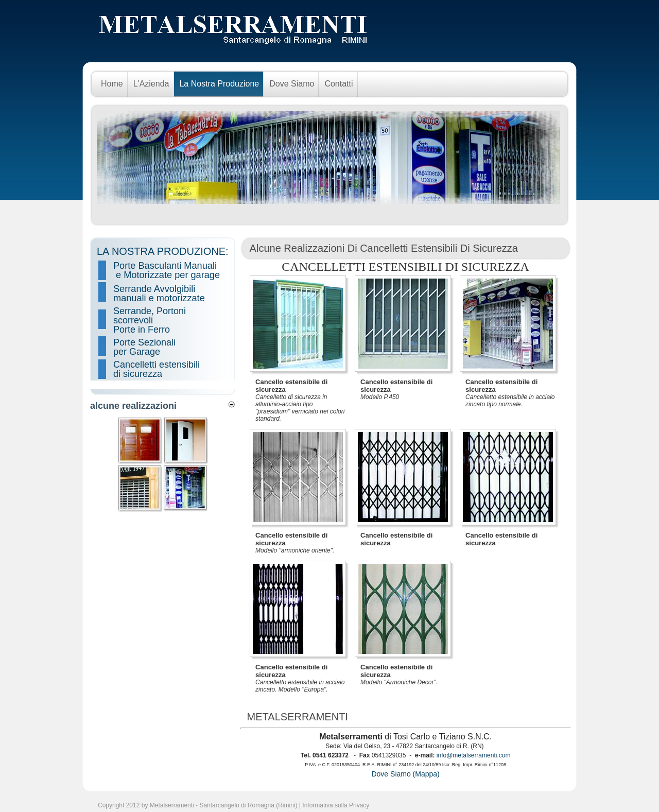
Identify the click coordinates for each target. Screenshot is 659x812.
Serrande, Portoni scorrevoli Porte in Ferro (150, 320)
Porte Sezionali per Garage (146, 347)
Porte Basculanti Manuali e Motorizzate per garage (167, 270)
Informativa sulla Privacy (336, 805)
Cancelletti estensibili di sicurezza (157, 369)
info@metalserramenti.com (474, 755)
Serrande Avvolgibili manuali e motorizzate (159, 293)
